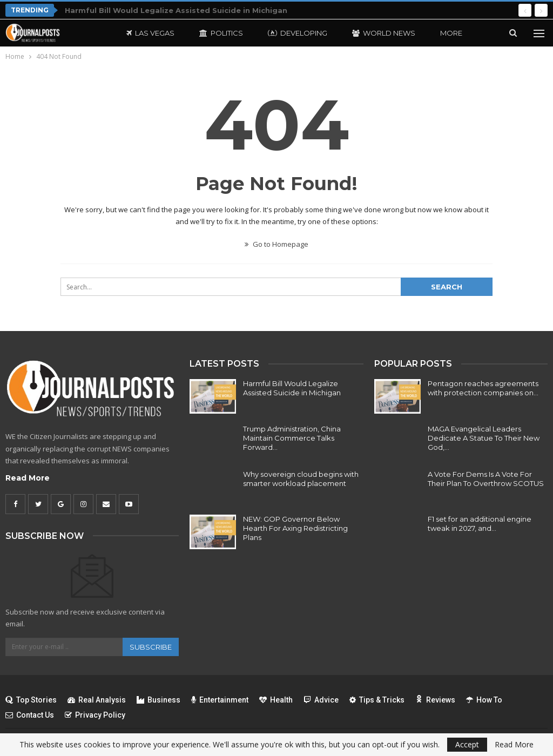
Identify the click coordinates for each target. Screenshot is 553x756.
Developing (298, 33)
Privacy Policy (95, 715)
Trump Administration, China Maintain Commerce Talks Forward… (292, 438)
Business (159, 700)
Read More (28, 478)
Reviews (435, 700)
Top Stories (31, 700)
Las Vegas (150, 33)
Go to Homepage (276, 244)
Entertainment (220, 700)
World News (384, 33)
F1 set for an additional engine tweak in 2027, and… (480, 524)
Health (276, 700)
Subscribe (151, 647)
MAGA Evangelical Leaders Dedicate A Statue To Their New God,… (484, 438)
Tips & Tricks (377, 700)
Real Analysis (97, 700)
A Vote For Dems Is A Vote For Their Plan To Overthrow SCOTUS (486, 479)
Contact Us (30, 715)
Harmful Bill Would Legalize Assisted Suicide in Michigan (176, 10)
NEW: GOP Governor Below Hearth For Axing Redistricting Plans (295, 528)
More (451, 33)
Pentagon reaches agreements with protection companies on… (483, 388)
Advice (321, 700)
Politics (221, 33)
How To (484, 700)
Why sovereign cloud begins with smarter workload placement (301, 479)
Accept (467, 744)
